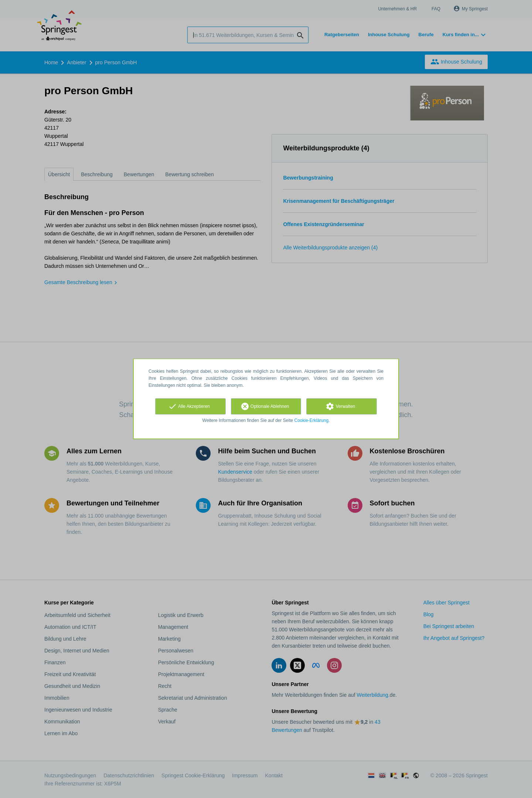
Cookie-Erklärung (312, 420)
